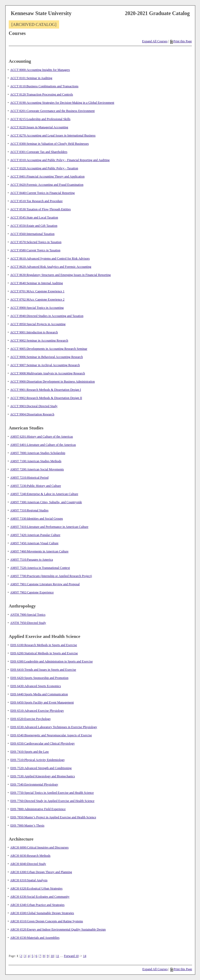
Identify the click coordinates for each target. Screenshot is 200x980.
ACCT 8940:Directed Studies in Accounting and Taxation (47, 316)
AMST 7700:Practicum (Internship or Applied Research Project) (51, 576)
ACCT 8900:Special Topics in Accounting (37, 308)
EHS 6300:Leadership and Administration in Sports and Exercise (51, 661)
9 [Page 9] (48, 956)
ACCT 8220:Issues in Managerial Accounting (39, 127)
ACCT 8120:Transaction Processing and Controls (42, 94)
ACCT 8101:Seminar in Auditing (31, 78)
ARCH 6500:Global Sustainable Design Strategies (42, 913)
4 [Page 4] (29, 956)
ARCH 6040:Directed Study (28, 864)
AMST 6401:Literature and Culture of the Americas (43, 445)
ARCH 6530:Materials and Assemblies (35, 938)
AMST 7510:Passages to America (32, 560)
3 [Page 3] (25, 956)
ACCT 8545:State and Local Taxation (34, 217)
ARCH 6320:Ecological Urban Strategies (36, 888)
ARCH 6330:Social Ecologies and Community (40, 897)
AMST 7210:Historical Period (29, 478)
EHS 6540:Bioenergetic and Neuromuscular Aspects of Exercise (51, 735)
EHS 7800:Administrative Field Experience (38, 809)
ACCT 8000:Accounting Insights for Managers (40, 70)
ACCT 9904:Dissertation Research (32, 414)
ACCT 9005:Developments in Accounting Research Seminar (49, 349)
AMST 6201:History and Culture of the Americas (42, 437)
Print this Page (181, 41)
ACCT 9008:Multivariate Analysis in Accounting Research (48, 373)
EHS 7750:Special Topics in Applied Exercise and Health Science (52, 793)
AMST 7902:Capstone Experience (32, 592)
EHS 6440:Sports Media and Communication (39, 694)
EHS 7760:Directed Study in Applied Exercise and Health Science (52, 801)
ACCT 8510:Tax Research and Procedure (37, 201)
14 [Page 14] (85, 956)
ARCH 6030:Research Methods (30, 856)
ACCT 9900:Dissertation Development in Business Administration (53, 382)
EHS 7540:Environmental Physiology (34, 784)
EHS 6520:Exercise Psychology (30, 719)
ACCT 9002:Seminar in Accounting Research (39, 341)
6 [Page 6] (36, 956)
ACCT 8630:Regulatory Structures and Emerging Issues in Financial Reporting (61, 275)
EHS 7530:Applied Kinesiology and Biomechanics (43, 776)
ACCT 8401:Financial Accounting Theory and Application (47, 176)
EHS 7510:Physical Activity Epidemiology (37, 760)
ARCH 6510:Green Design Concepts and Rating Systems (47, 921)
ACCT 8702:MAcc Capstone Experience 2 (37, 300)
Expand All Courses (155, 41)
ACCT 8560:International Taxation (32, 234)
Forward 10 (71, 956)
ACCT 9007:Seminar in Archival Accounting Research (45, 365)
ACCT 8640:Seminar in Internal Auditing (37, 283)
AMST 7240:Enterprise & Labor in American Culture (44, 494)
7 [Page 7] (40, 956)
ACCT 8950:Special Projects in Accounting (38, 324)
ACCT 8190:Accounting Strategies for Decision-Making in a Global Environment (62, 103)
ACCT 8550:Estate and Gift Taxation (34, 226)
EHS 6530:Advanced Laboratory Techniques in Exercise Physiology (54, 727)
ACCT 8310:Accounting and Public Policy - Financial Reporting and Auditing (60, 160)
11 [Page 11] (58, 956)
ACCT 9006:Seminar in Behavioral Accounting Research (47, 357)
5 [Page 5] (32, 956)
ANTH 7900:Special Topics (28, 615)
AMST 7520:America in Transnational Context (40, 568)
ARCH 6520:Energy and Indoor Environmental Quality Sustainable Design (58, 929)
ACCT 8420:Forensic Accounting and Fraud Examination (47, 185)
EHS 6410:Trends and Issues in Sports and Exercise (43, 670)
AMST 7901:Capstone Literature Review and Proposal (45, 584)
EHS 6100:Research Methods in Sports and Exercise (44, 645)
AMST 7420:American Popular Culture (35, 535)
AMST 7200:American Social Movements (37, 469)
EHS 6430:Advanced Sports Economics (36, 686)
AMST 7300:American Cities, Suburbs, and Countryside (46, 502)
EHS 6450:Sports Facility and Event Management (42, 702)
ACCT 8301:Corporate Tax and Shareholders (39, 152)
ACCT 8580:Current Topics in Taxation (35, 250)
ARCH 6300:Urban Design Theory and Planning (41, 872)
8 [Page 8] (44, 956)
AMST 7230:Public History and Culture (36, 486)
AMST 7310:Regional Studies (29, 510)
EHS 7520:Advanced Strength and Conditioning (41, 768)
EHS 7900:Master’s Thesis (27, 825)
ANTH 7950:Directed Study (28, 623)
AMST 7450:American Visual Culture (34, 543)
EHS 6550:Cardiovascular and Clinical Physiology (42, 743)
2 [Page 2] (21, 956)
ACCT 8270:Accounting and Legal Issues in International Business (53, 135)
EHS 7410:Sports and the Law (30, 752)
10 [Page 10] (52, 956)
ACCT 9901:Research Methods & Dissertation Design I (46, 390)
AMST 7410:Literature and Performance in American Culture (49, 527)
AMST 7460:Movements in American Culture (39, 551)
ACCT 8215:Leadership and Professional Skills (40, 119)
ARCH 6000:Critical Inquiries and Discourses (39, 847)
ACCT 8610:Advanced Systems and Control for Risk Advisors (50, 258)
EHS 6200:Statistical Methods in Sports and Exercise (44, 653)
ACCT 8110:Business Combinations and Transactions (44, 86)
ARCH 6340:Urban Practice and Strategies (37, 905)
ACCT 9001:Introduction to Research (34, 332)
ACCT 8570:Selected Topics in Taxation (36, 242)
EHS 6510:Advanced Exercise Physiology (37, 711)
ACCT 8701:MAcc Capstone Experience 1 (37, 291)
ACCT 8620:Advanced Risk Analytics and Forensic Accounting (51, 267)
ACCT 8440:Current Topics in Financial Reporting (42, 193)
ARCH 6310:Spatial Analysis (29, 880)
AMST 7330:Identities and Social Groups (37, 519)
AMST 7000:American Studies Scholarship (38, 453)
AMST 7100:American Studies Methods (36, 461)
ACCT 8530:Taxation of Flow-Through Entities (41, 209)
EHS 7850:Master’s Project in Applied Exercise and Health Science (53, 817)
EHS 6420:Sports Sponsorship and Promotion (39, 678)
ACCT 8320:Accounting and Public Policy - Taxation (44, 168)
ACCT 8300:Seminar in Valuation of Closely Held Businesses (50, 144)
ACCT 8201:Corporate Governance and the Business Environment (53, 111)
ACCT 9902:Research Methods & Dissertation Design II (46, 398)
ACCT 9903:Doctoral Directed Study (34, 406)
